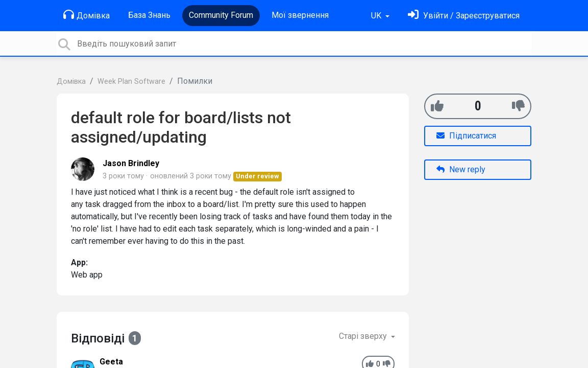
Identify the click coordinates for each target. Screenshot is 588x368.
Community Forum (221, 15)
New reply (461, 169)
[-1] (518, 106)
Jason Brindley (131, 163)
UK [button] (377, 16)
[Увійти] (464, 16)
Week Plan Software (131, 82)
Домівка (87, 15)
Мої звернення (300, 15)
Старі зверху (364, 336)
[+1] (437, 106)
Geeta (111, 362)
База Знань (149, 15)
